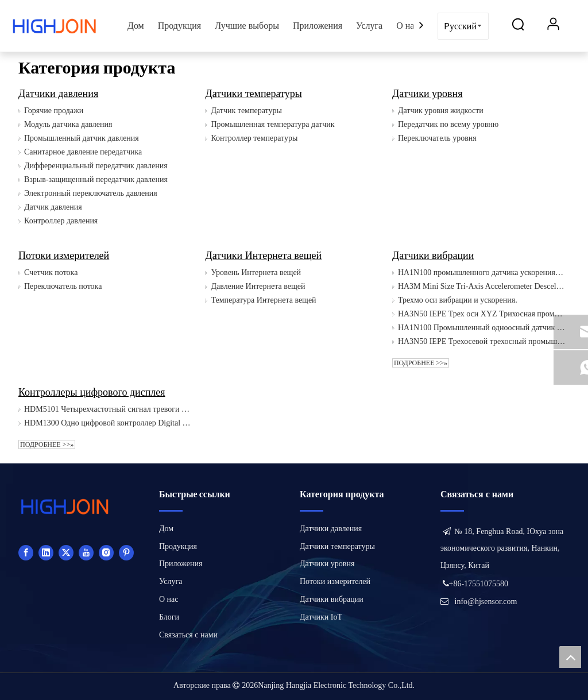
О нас (407, 26)
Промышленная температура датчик (272, 124)
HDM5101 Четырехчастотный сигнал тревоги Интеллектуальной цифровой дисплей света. (108, 409)
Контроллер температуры (254, 138)
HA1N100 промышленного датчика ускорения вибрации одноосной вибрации (481, 272)
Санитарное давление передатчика (83, 152)
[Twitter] (66, 552)
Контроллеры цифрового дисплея (92, 392)
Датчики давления (58, 94)
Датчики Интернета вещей (263, 256)
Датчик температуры (246, 111)
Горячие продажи (54, 111)
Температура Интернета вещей (263, 300)
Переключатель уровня (437, 138)
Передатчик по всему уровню (448, 124)
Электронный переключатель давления (91, 193)
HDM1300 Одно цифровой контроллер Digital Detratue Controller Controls (108, 423)
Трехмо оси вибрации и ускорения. (458, 300)
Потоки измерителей (64, 256)
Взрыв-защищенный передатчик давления (96, 179)
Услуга (369, 26)
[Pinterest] (126, 552)
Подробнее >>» (421, 363)
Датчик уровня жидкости (441, 111)
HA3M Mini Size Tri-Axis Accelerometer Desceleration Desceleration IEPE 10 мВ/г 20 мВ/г (481, 286)
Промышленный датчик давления (82, 138)
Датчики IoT (321, 617)
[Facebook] (26, 552)
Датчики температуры (253, 94)
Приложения (318, 26)
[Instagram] (106, 552)
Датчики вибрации (433, 256)
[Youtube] (86, 552)
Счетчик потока (51, 272)
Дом (136, 26)
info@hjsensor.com (486, 602)
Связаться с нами (188, 635)
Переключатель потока (63, 286)
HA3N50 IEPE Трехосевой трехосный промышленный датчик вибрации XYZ (481, 341)
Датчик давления (53, 207)
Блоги (169, 617)
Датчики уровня (428, 94)
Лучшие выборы (247, 26)
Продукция (180, 26)
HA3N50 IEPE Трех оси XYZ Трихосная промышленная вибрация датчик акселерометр (481, 314)
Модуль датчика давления (68, 124)
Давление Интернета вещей (258, 286)
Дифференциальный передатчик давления (96, 166)
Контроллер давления (61, 221)
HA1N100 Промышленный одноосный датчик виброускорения (481, 328)
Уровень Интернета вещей (256, 272)
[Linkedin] (46, 552)
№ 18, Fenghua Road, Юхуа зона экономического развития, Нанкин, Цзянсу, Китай (502, 548)
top (570, 657)
